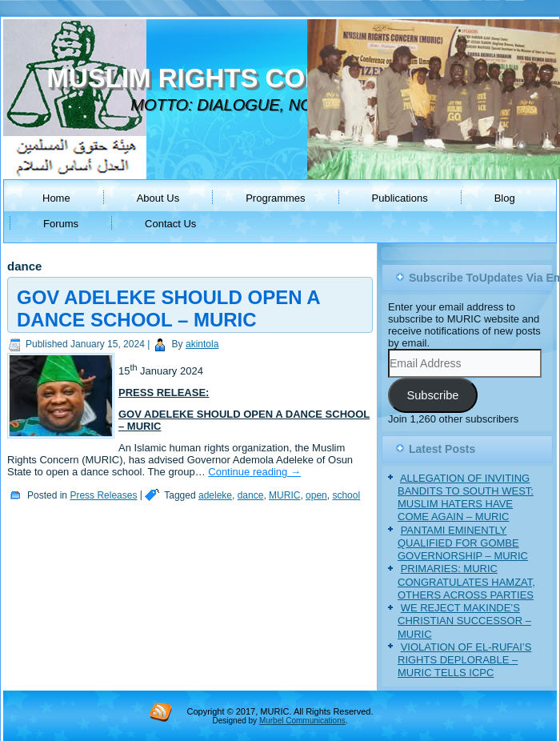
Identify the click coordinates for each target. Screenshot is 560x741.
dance (251, 495)
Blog (505, 198)
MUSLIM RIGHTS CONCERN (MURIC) (278, 78)
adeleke (215, 495)
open (316, 495)
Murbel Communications (302, 721)
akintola (202, 344)
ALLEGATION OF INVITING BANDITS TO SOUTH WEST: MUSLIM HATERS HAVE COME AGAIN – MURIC (466, 498)
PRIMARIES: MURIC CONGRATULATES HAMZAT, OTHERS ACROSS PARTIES (466, 582)
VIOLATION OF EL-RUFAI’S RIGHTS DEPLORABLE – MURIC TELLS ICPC (464, 660)
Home (56, 198)
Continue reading (254, 472)
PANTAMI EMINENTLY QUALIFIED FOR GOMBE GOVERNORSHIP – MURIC (463, 543)
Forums (61, 224)
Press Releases (103, 495)
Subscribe (432, 395)
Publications (400, 198)
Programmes (275, 198)
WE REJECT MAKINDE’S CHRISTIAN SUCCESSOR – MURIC (464, 621)
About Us (158, 198)
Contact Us (170, 224)
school (346, 495)
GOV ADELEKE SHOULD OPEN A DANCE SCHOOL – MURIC (168, 308)
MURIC (284, 495)
